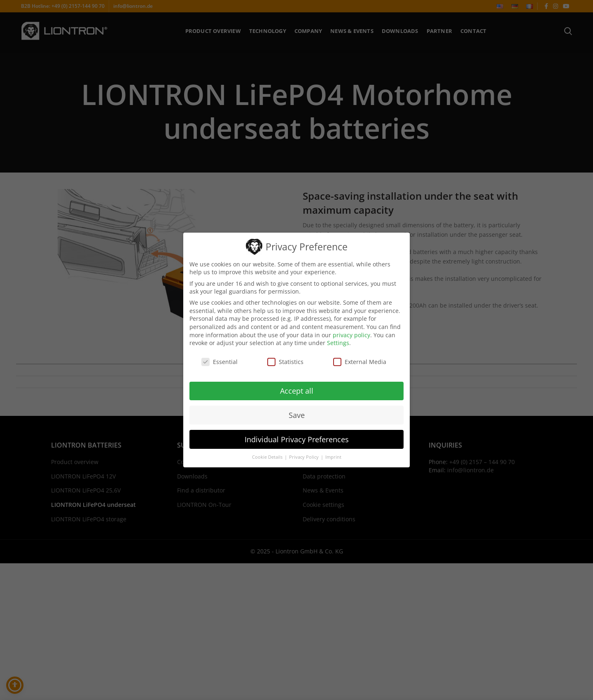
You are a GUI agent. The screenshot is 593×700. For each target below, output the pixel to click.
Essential (219, 362)
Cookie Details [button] (268, 457)
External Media (360, 362)
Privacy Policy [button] (305, 457)
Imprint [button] (333, 457)
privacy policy (351, 335)
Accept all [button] (297, 391)
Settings (338, 343)
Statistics (285, 362)
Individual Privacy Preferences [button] (297, 439)
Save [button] (297, 415)
